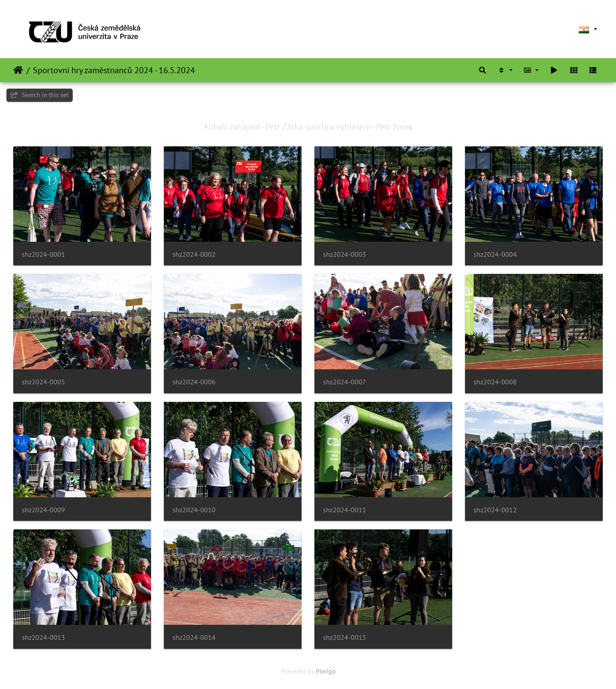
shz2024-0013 (43, 637)
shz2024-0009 (43, 510)
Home (18, 70)
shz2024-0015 (345, 637)
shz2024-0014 (194, 637)
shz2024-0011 (345, 510)
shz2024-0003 (345, 254)
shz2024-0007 (345, 382)
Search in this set (40, 95)
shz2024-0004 (495, 254)
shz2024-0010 (194, 510)
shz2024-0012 (495, 510)
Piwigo (326, 671)
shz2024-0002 (194, 254)
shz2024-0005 (43, 382)
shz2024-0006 (194, 382)
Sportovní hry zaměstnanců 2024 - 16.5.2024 (114, 70)
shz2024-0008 (495, 382)
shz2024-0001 (43, 254)
